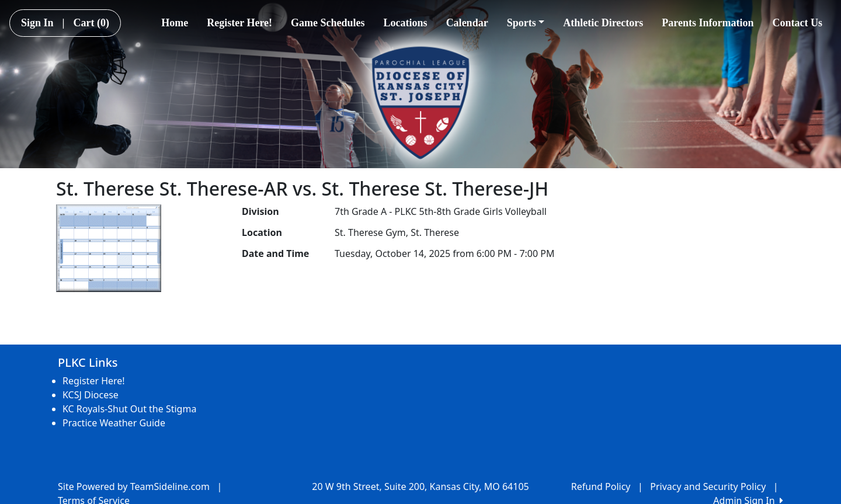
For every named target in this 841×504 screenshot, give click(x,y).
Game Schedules (328, 23)
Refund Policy (601, 486)
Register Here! (239, 23)
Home (175, 23)
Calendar (467, 23)
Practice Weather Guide (114, 423)
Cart (91, 23)
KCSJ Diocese (91, 395)
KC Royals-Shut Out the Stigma (129, 409)
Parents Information (708, 23)
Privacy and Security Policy (708, 486)
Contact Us (798, 23)
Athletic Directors (603, 23)
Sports (526, 23)
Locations (406, 23)
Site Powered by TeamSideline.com (134, 486)
